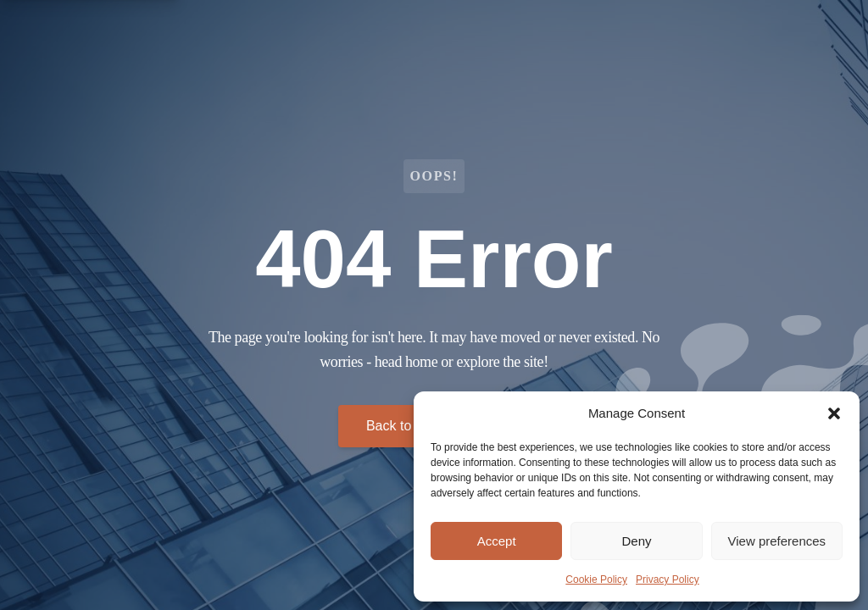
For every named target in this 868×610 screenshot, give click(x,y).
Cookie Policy (596, 579)
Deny (636, 541)
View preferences (777, 541)
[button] (834, 413)
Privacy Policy (668, 579)
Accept (497, 541)
